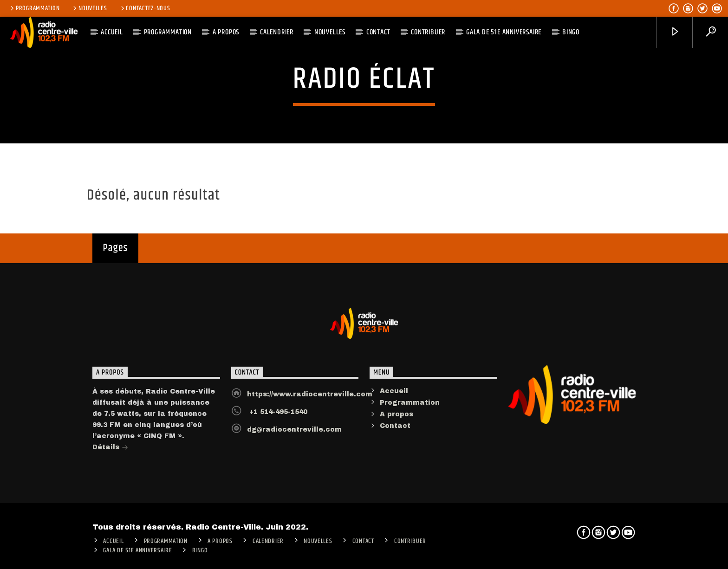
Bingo (571, 32)
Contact (378, 32)
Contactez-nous (145, 8)
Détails (110, 453)
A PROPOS (226, 32)
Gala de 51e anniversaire (504, 32)
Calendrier (277, 32)
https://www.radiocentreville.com (310, 399)
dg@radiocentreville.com (294, 435)
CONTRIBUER (428, 32)
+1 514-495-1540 (277, 417)
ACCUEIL (112, 32)
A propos (396, 419)
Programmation (34, 8)
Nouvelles (89, 8)
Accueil (394, 396)
